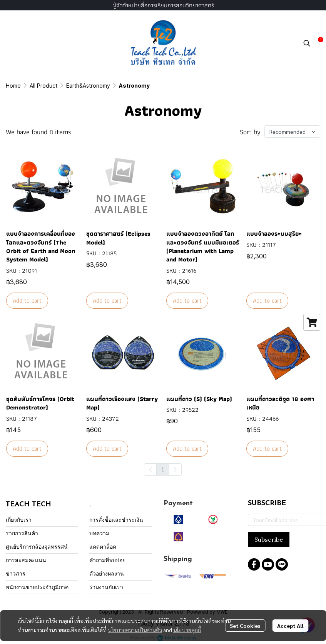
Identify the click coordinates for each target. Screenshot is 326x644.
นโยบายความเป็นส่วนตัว (135, 630)
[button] (307, 43)
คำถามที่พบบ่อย (107, 560)
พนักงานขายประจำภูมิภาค (37, 587)
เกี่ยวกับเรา (19, 520)
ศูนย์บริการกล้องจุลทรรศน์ (37, 547)
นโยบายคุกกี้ (187, 630)
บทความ (99, 533)
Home (13, 86)
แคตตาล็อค (103, 547)
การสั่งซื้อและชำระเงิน (116, 520)
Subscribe (269, 539)
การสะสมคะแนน (26, 560)
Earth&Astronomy (88, 86)
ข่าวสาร (16, 573)
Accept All (290, 626)
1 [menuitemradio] (163, 469)
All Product (43, 86)
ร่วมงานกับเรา (106, 587)
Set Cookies (245, 626)
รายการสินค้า (22, 533)
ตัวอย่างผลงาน (107, 573)
